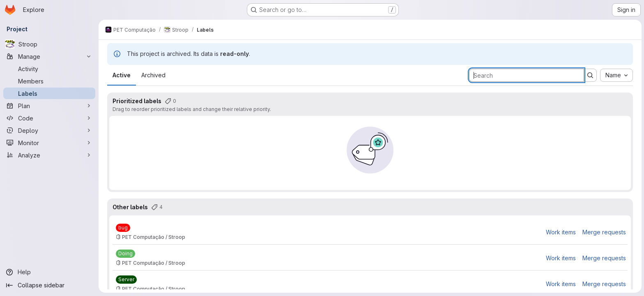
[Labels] (49, 93)
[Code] (49, 118)
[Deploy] (49, 130)
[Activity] (49, 69)
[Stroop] (49, 44)
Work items (560, 232)
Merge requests (604, 232)
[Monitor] (49, 143)
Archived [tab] (153, 75)
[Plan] (49, 106)
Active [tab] (121, 75)
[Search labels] (526, 75)
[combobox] (616, 75)
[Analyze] (49, 155)
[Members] (49, 81)
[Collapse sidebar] (49, 285)
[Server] (126, 280)
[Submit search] (590, 75)
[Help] (49, 272)
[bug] (123, 228)
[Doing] (125, 254)
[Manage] (49, 56)
